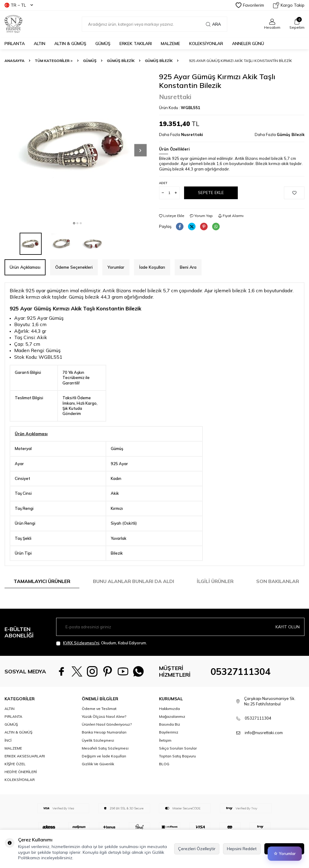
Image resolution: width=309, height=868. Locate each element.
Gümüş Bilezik (121, 61)
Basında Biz (170, 740)
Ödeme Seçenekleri (74, 267)
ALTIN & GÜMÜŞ (70, 44)
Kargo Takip (289, 5)
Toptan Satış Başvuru (177, 772)
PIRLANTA (15, 44)
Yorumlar (116, 267)
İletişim (165, 756)
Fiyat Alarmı (231, 216)
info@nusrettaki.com (264, 748)
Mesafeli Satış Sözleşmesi (105, 764)
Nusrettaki (175, 97)
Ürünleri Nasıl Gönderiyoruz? (107, 740)
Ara (213, 24)
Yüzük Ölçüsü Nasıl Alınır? (104, 732)
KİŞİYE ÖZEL (15, 780)
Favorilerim (250, 5)
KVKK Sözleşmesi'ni (81, 643)
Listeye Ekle (172, 216)
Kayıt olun (288, 627)
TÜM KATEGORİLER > (54, 61)
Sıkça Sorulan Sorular (178, 764)
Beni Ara (188, 267)
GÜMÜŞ (103, 44)
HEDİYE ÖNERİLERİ (21, 787)
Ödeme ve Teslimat (99, 724)
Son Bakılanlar (278, 581)
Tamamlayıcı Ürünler (42, 581)
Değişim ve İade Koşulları (104, 772)
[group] (77, 145)
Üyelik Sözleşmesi (98, 756)
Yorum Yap (201, 216)
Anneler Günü (248, 44)
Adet (163, 183)
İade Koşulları (152, 267)
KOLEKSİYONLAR (206, 44)
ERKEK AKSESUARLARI (25, 772)
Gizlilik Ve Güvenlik (98, 780)
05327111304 (241, 679)
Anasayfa (14, 61)
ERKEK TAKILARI (136, 44)
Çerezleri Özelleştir (197, 849)
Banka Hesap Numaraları (104, 748)
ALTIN (40, 44)
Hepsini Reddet (242, 849)
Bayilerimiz (169, 748)
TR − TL (19, 5)
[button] (74, 223)
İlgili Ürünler (215, 581)
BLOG (164, 780)
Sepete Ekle (211, 193)
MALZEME (170, 44)
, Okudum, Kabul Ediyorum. (102, 643)
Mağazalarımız (172, 732)
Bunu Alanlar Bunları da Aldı (134, 581)
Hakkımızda (169, 724)
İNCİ (8, 756)
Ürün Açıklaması (25, 267)
